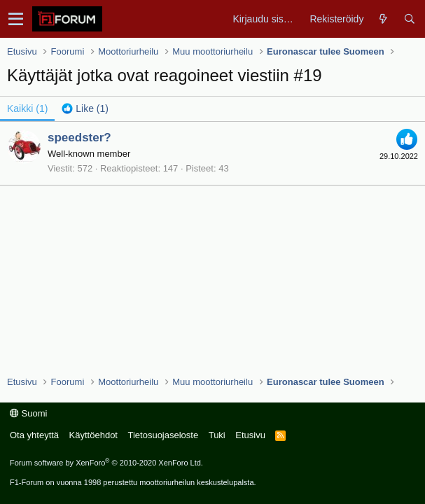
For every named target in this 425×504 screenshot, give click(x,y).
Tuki (217, 435)
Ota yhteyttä (34, 435)
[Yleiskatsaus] (383, 19)
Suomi (28, 413)
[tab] (85, 108)
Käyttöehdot (93, 435)
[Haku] (409, 19)
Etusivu (250, 435)
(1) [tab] (27, 108)
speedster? (79, 138)
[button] (16, 19)
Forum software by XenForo (106, 463)
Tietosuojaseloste (163, 435)
